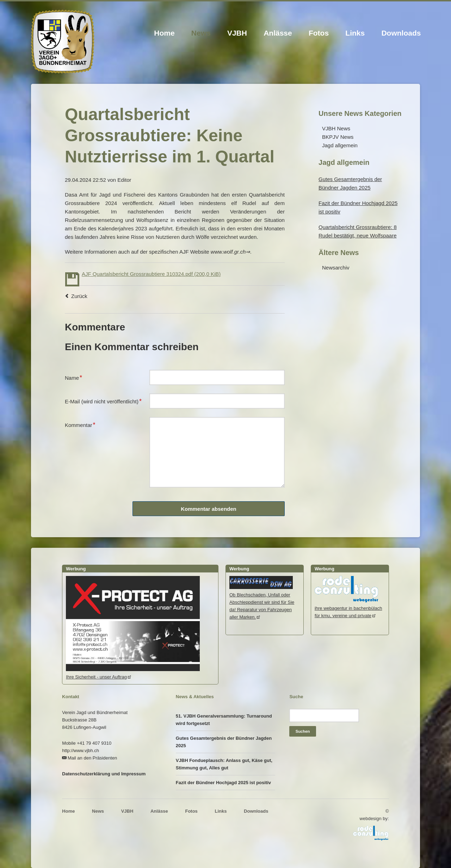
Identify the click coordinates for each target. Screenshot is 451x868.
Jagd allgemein (340, 145)
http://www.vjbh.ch (81, 751)
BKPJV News (338, 137)
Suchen (303, 731)
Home (164, 33)
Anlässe (278, 33)
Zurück (79, 296)
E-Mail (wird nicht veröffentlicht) (103, 401)
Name (76, 377)
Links (355, 33)
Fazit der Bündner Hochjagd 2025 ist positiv (223, 783)
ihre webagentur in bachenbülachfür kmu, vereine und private (348, 608)
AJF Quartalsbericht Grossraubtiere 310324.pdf (151, 274)
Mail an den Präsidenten (92, 758)
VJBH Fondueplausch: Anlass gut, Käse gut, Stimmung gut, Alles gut (224, 764)
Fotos (319, 33)
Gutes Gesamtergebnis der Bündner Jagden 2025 (224, 742)
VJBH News (336, 128)
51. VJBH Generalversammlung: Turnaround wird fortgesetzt (224, 720)
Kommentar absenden (209, 509)
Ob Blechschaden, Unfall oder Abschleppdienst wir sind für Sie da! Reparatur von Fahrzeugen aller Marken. (262, 602)
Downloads (401, 33)
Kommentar (80, 424)
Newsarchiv (336, 268)
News (201, 33)
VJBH (237, 33)
